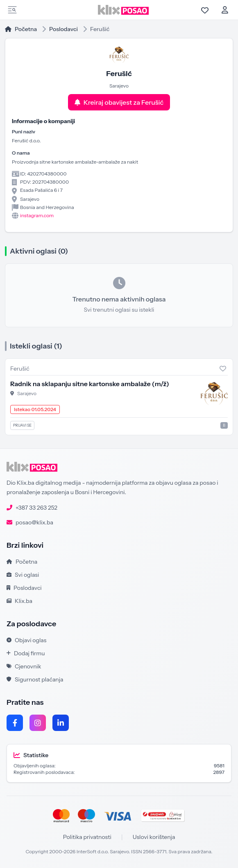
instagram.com (37, 215)
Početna (21, 29)
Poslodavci (63, 29)
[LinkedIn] (61, 723)
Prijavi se (22, 425)
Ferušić (20, 369)
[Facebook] (15, 723)
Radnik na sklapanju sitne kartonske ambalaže (90, 384)
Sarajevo (27, 393)
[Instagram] (38, 723)
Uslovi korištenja (154, 837)
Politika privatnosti (87, 837)
